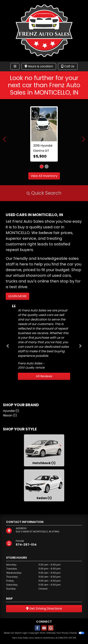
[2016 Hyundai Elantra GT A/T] (44, 124)
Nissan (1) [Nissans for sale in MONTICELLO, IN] (10, 415)
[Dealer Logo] (44, 31)
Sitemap (51, 633)
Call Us (68, 66)
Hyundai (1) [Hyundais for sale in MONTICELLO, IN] (11, 411)
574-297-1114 (26, 545)
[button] (5, 139)
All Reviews (44, 376)
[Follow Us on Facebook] (37, 628)
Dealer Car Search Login (16, 633)
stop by (67, 281)
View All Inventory (44, 176)
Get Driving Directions (44, 609)
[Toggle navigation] (15, 66)
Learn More (17, 296)
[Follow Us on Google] (51, 628)
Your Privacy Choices (70, 633)
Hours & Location (39, 66)
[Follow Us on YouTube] (44, 628)
